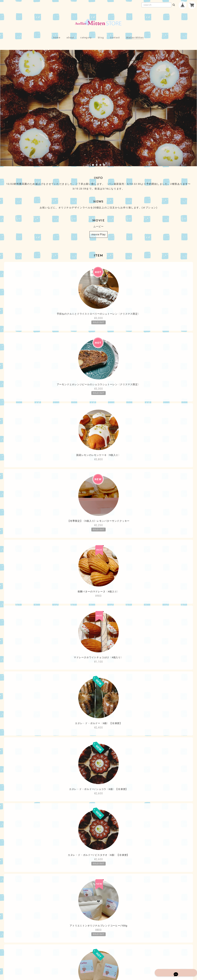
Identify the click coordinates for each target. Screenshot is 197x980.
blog (101, 38)
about (70, 38)
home (57, 38)
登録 (121, 919)
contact (115, 38)
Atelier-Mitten (135, 38)
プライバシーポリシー (78, 955)
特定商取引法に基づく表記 (110, 955)
